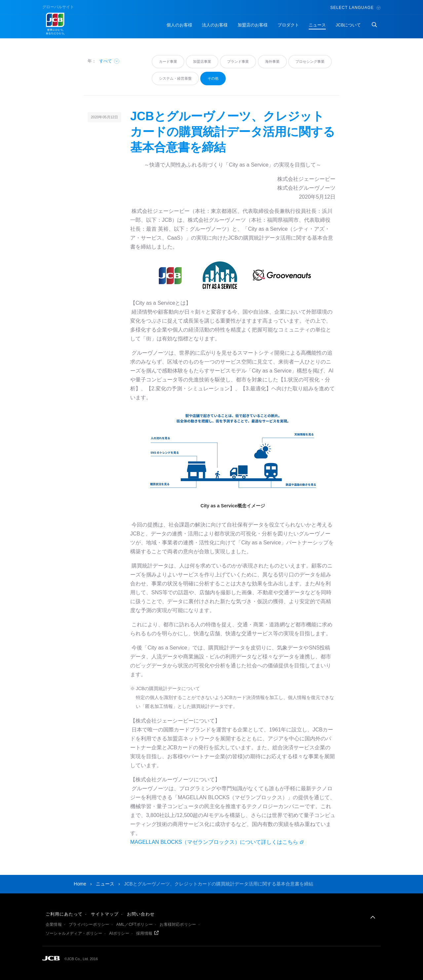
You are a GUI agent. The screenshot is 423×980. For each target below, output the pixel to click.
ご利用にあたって (64, 914)
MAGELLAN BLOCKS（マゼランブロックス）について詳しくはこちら (214, 842)
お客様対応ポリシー (178, 924)
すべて (110, 61)
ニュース (317, 25)
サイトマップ (105, 914)
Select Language (356, 8)
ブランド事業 (238, 61)
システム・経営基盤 (175, 78)
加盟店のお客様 (253, 25)
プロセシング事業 (310, 61)
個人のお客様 (179, 25)
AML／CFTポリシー (135, 924)
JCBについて (348, 25)
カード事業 (168, 61)
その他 (213, 78)
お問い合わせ (141, 914)
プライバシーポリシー (89, 924)
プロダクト (288, 25)
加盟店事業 (202, 61)
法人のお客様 (215, 25)
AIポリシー (119, 933)
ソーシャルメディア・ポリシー (74, 933)
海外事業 (272, 61)
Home (80, 884)
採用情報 (144, 933)
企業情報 (54, 924)
